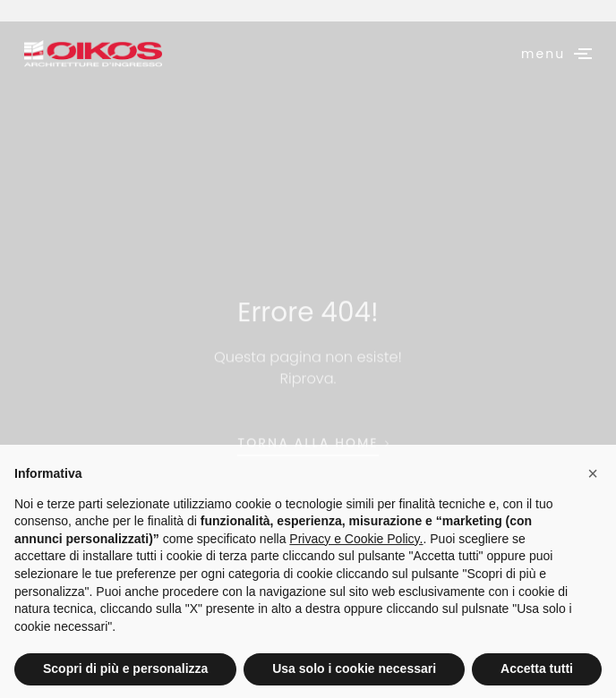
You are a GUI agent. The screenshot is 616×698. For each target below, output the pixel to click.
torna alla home (308, 472)
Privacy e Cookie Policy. (356, 566)
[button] (593, 501)
